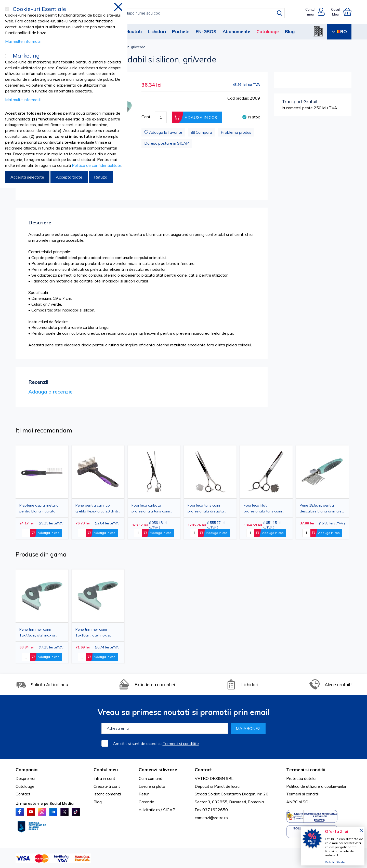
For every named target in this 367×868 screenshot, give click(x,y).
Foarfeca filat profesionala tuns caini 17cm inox (263, 508)
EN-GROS (206, 31)
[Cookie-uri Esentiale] (7, 9)
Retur (144, 794)
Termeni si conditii (302, 794)
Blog (290, 31)
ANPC (292, 802)
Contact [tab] (203, 770)
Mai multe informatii (23, 41)
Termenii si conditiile (181, 743)
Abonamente (236, 31)
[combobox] (189, 13)
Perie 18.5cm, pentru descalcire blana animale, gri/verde (321, 508)
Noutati (134, 31)
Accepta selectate (27, 177)
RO (339, 31)
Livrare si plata (152, 786)
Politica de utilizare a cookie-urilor (316, 786)
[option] (154, 492)
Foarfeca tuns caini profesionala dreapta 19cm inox (206, 508)
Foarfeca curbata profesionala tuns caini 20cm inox (151, 508)
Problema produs (236, 132)
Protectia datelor (302, 778)
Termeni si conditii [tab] (306, 770)
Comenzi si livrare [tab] (158, 770)
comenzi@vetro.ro (211, 818)
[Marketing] (7, 56)
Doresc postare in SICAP (167, 143)
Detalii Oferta (335, 862)
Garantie (146, 802)
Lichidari (157, 31)
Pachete (181, 31)
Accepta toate (69, 177)
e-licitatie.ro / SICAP (157, 810)
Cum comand (150, 778)
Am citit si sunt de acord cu (156, 743)
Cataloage (268, 31)
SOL (307, 802)
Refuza (101, 177)
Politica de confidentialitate (97, 165)
